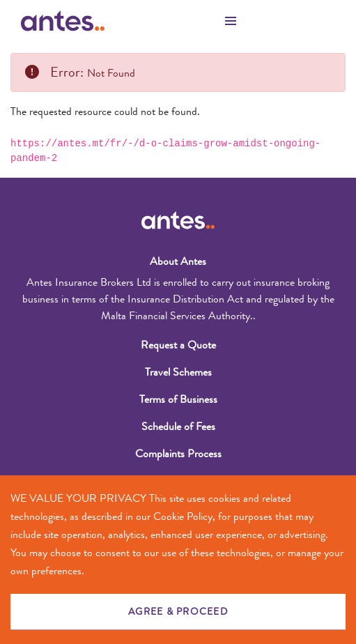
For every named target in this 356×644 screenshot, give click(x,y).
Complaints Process (178, 453)
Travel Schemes (178, 372)
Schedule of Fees (178, 426)
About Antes (178, 261)
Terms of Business (178, 399)
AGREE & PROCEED (178, 611)
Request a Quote (178, 345)
